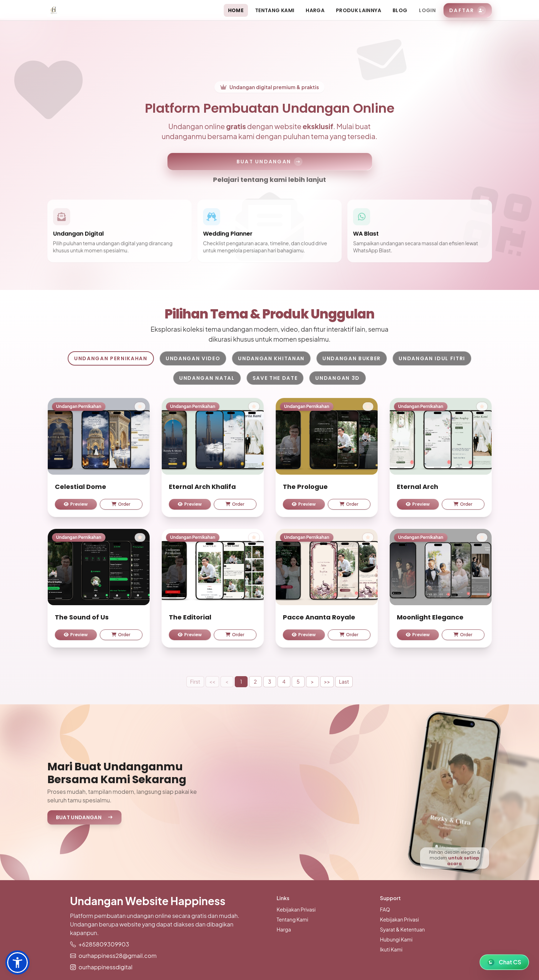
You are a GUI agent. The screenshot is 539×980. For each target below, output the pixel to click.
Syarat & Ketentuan (403, 929)
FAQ (385, 909)
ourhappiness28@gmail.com (118, 956)
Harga (315, 10)
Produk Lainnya (359, 10)
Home (236, 10)
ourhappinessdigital (106, 967)
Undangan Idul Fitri (432, 358)
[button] (17, 963)
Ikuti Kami (391, 949)
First (195, 682)
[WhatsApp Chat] (504, 962)
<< (212, 682)
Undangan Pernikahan (111, 358)
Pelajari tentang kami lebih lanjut (269, 180)
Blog (400, 10)
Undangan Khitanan (271, 358)
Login (427, 10)
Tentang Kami (275, 10)
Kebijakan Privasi (296, 909)
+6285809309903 (104, 944)
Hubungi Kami (397, 939)
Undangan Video (193, 358)
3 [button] (270, 682)
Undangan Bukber (352, 358)
